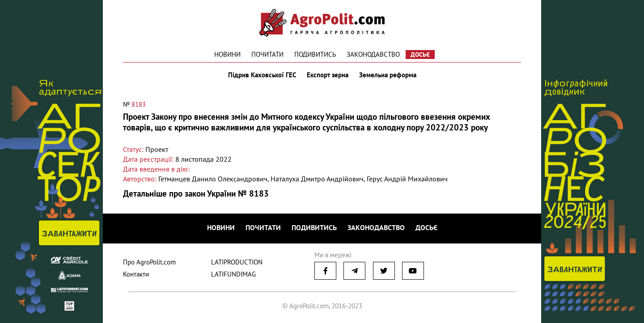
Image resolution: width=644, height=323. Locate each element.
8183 (139, 104)
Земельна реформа (388, 75)
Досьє (420, 55)
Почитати (267, 54)
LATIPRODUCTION (237, 262)
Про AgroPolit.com (149, 262)
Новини (227, 54)
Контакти (136, 274)
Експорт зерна (328, 75)
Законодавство (373, 54)
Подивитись (315, 54)
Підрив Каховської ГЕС (262, 75)
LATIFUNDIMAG (233, 274)
